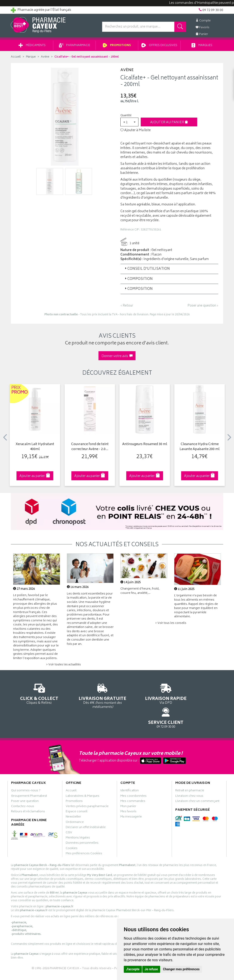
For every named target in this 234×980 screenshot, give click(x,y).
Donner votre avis (117, 358)
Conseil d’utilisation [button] (147, 271)
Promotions (117, 47)
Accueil (16, 59)
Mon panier (128, 789)
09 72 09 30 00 (199, 695)
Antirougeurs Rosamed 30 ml (145, 446)
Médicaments (32, 47)
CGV (69, 815)
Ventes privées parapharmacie (87, 789)
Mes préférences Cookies (84, 836)
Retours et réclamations (28, 794)
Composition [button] (138, 281)
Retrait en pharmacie (190, 773)
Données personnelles (82, 826)
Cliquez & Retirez (35, 695)
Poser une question (25, 784)
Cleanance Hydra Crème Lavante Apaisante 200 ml (200, 449)
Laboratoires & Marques (83, 779)
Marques (202, 47)
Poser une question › (203, 307)
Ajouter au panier (169, 124)
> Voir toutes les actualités (63, 666)
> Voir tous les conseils (171, 625)
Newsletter (73, 799)
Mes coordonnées (133, 779)
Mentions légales (78, 820)
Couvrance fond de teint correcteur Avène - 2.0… (90, 449)
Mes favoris (128, 794)
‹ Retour (127, 307)
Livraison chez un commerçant (197, 784)
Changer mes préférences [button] (181, 969)
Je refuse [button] (151, 969)
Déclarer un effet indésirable (86, 810)
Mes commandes (133, 784)
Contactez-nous (23, 789)
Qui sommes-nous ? (26, 773)
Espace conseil (77, 794)
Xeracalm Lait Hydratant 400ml (35, 449)
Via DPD (144, 695)
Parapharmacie (75, 47)
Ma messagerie (131, 799)
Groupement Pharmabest (29, 779)
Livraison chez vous (189, 779)
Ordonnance (75, 805)
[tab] (169, 270)
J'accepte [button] (133, 969)
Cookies (72, 831)
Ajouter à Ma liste (136, 132)
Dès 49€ (90, 697)
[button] (129, 124)
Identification (130, 773)
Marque (31, 59)
